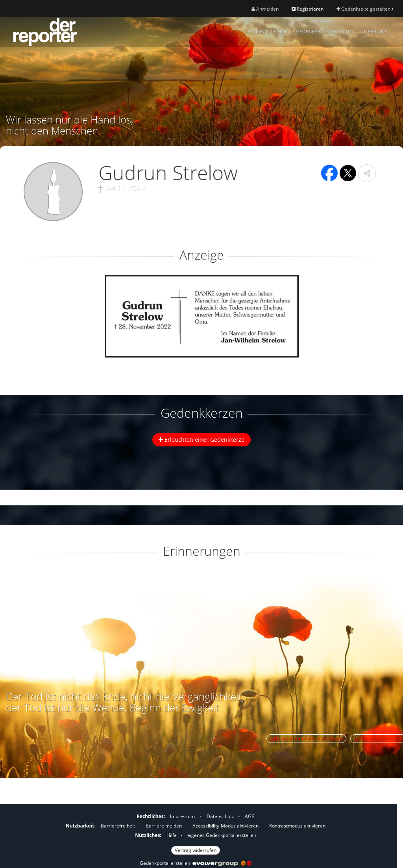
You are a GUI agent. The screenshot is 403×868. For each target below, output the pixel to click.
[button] (367, 173)
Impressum (182, 816)
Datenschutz (220, 816)
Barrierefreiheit (118, 826)
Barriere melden (164, 826)
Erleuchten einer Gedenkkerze (201, 440)
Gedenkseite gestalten (365, 9)
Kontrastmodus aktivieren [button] (297, 826)
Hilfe (172, 835)
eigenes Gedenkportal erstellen (222, 835)
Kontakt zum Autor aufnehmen (306, 738)
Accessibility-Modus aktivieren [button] (226, 826)
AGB (250, 816)
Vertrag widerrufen (196, 850)
